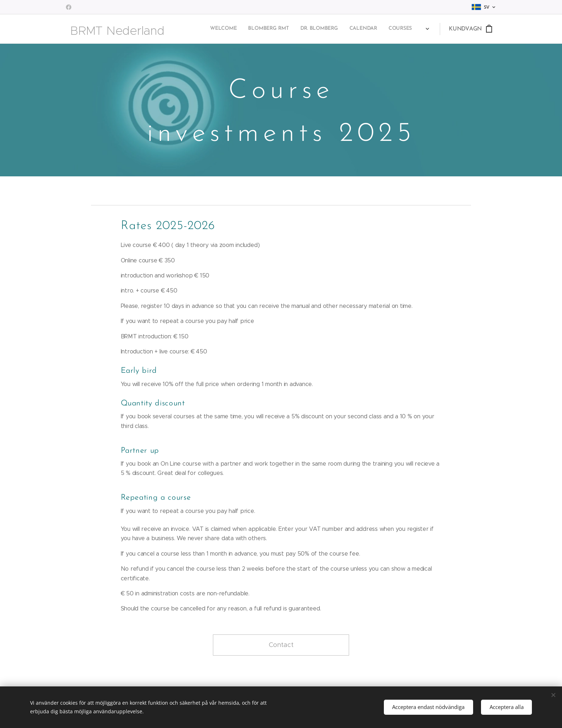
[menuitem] (280, 29)
